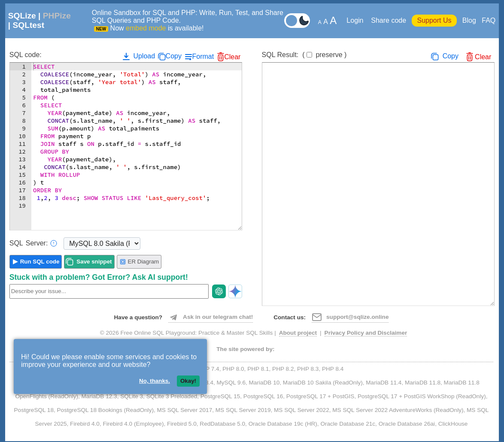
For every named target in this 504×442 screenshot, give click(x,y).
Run (40, 262)
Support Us (434, 20)
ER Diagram (139, 262)
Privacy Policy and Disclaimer (366, 333)
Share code (389, 20)
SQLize (22, 16)
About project (298, 333)
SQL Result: (304, 55)
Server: (33, 243)
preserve (329, 55)
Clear (232, 57)
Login (356, 20)
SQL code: (26, 55)
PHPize (57, 16)
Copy (174, 56)
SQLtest (28, 25)
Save (94, 262)
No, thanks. (155, 381)
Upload (138, 56)
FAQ (489, 20)
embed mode (146, 28)
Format (203, 56)
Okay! (188, 381)
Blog (469, 20)
